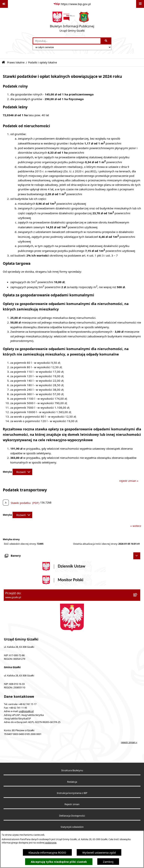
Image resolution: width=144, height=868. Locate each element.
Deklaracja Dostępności (72, 816)
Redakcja (72, 782)
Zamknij (108, 862)
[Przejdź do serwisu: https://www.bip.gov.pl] (72, 4)
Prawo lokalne (16, 62)
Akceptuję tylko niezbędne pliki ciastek (59, 862)
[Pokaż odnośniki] (4, 4)
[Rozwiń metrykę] (22, 472)
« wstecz (136, 526)
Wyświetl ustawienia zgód (99, 852)
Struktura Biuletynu (72, 770)
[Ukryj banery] (137, 556)
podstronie (51, 843)
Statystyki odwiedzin (72, 827)
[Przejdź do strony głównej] (72, 23)
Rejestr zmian (72, 804)
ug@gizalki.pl (26, 711)
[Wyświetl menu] (140, 4)
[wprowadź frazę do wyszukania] (67, 41)
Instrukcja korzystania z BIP (72, 793)
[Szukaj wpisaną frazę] (106, 41)
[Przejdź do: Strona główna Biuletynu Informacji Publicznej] (3, 62)
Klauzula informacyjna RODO (47, 852)
